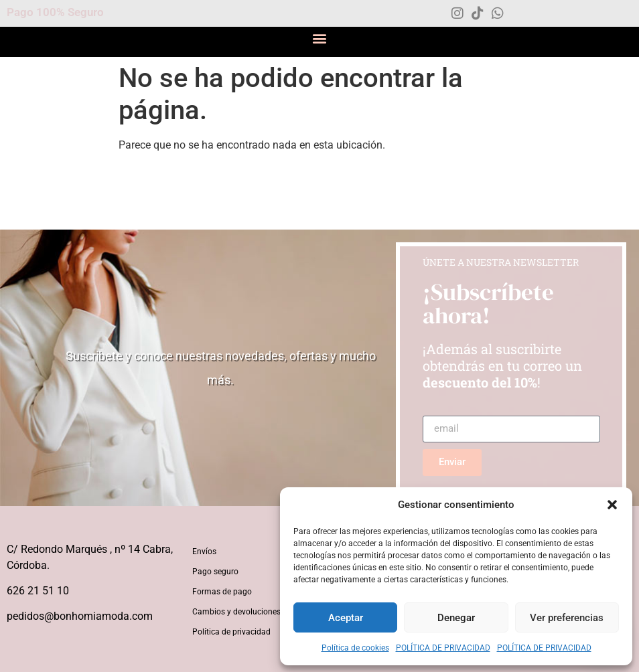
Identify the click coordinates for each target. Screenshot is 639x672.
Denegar (456, 618)
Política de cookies (355, 648)
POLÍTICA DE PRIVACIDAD (443, 648)
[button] (612, 505)
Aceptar (346, 618)
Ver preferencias (567, 618)
